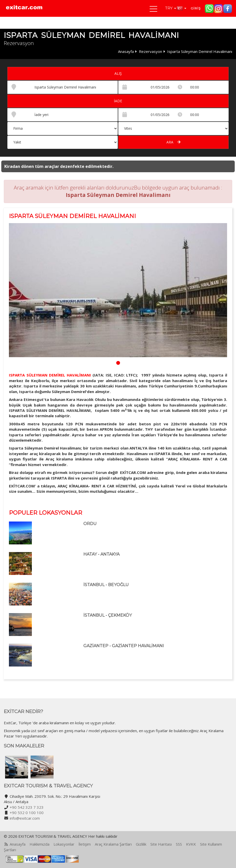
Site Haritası (161, 844)
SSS (179, 844)
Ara (173, 142)
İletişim (85, 844)
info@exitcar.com (25, 818)
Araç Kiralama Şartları (113, 844)
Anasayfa (126, 51)
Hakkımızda (40, 844)
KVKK (191, 844)
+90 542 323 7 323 (27, 807)
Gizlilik (141, 844)
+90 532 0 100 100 (27, 813)
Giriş (196, 8)
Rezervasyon (150, 51)
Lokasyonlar (64, 844)
